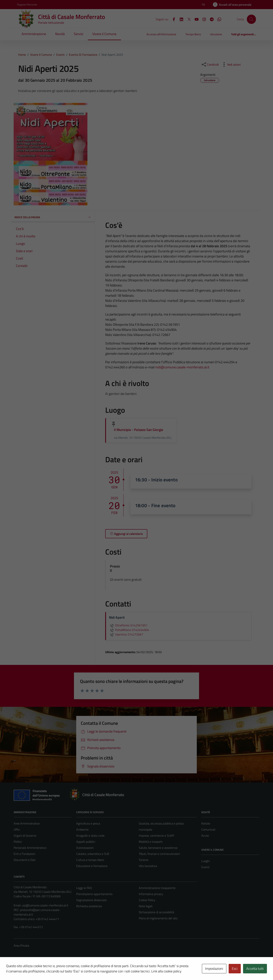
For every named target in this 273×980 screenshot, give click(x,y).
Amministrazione (34, 34)
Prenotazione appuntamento (94, 894)
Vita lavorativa (148, 866)
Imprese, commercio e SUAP (156, 836)
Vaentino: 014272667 (126, 634)
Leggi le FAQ (84, 888)
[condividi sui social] (210, 64)
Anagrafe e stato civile (90, 836)
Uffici (17, 829)
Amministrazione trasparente (157, 888)
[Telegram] (210, 19)
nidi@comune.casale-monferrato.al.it (182, 367)
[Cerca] (251, 19)
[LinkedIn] (180, 19)
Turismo (144, 860)
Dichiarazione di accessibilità (156, 912)
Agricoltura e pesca (88, 823)
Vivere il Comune (104, 34)
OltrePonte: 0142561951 (128, 625)
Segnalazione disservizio (91, 900)
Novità (60, 34)
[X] (187, 19)
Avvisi (205, 836)
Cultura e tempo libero (90, 860)
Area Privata (21, 945)
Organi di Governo (25, 836)
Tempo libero (193, 34)
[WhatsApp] (218, 19)
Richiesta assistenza (89, 906)
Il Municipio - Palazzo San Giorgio (139, 430)
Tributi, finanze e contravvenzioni (159, 854)
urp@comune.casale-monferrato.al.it (45, 905)
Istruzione (216, 34)
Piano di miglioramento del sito (158, 918)
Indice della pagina (53, 217)
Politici (18, 842)
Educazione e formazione (92, 866)
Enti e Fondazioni (24, 854)
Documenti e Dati (25, 860)
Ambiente (82, 829)
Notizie (206, 823)
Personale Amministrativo (30, 848)
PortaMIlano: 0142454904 (129, 630)
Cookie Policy (147, 900)
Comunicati (208, 829)
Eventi (205, 867)
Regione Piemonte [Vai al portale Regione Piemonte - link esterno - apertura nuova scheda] (27, 4)
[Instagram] (203, 19)
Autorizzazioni (85, 848)
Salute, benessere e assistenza (158, 848)
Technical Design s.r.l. (39, 969)
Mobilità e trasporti (151, 842)
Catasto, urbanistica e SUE (93, 854)
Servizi (78, 34)
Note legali (146, 906)
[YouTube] (195, 19)
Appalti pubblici (86, 842)
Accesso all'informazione (161, 34)
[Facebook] (172, 19)
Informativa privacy (151, 894)
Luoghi (206, 861)
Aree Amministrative (27, 823)
